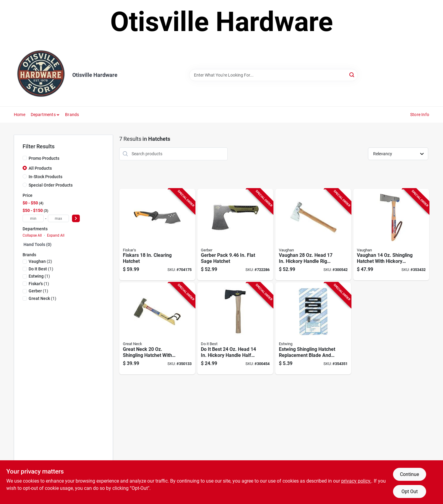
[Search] (352, 75)
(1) (41, 269)
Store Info (420, 115)
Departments (43, 115)
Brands (72, 115)
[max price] (58, 218)
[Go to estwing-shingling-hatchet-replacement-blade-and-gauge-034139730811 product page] (313, 328)
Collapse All (32, 235)
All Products (40, 168)
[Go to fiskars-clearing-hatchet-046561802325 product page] (157, 235)
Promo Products (44, 158)
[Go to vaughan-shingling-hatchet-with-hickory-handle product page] (391, 235)
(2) (40, 261)
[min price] (33, 218)
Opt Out (410, 491)
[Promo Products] (25, 158)
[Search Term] (273, 75)
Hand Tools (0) (37, 244)
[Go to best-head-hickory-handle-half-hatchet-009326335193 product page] (235, 328)
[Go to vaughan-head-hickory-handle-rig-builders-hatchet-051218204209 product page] (313, 235)
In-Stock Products (45, 177)
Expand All (56, 235)
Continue (409, 474)
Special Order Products (51, 185)
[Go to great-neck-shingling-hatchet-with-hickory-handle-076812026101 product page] (157, 328)
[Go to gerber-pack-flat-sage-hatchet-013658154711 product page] (235, 235)
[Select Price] (76, 218)
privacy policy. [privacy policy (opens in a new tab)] (356, 481)
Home (20, 115)
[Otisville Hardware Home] (41, 75)
